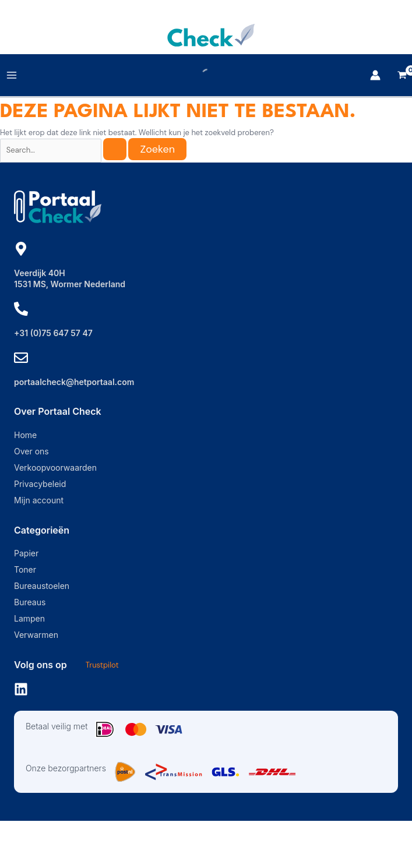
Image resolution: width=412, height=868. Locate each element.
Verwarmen (36, 635)
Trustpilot (102, 665)
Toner (25, 569)
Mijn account (39, 500)
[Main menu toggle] (12, 75)
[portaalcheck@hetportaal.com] (21, 358)
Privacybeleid (40, 484)
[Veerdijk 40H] (21, 249)
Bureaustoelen (42, 586)
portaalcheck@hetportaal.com (74, 382)
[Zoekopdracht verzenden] (115, 149)
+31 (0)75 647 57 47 (53, 333)
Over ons (31, 451)
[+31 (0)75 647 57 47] (21, 309)
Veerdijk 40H (40, 273)
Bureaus (30, 602)
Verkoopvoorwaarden (55, 467)
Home (25, 435)
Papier (26, 553)
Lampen (29, 618)
